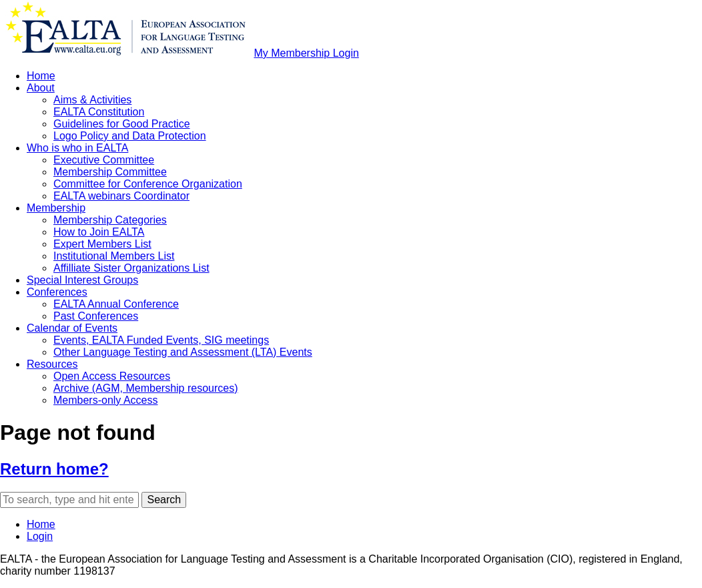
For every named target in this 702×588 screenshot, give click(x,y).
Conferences (57, 292)
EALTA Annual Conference (116, 304)
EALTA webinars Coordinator (121, 196)
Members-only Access (106, 400)
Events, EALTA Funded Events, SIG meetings (161, 340)
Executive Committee (104, 160)
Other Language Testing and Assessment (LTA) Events (183, 352)
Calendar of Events (72, 328)
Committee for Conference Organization (148, 184)
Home (41, 76)
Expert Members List (102, 244)
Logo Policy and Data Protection (130, 136)
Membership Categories (110, 220)
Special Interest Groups (82, 280)
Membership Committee (110, 172)
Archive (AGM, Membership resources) (146, 388)
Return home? (54, 469)
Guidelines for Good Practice (122, 124)
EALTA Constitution (99, 112)
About (41, 88)
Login (40, 536)
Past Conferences (96, 316)
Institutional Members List (114, 256)
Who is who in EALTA (77, 148)
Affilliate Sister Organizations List (131, 268)
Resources (52, 364)
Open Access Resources (112, 376)
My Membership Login (306, 53)
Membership (56, 208)
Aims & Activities (92, 100)
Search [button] (164, 500)
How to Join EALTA (99, 232)
